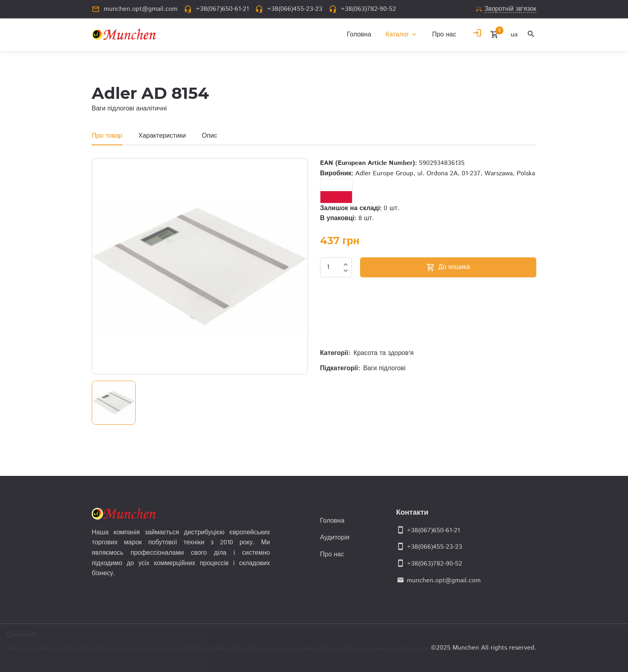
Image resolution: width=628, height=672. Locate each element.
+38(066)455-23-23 (435, 547)
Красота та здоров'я (384, 353)
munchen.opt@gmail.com (444, 581)
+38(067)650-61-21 (433, 531)
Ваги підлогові (384, 368)
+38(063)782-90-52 (435, 564)
